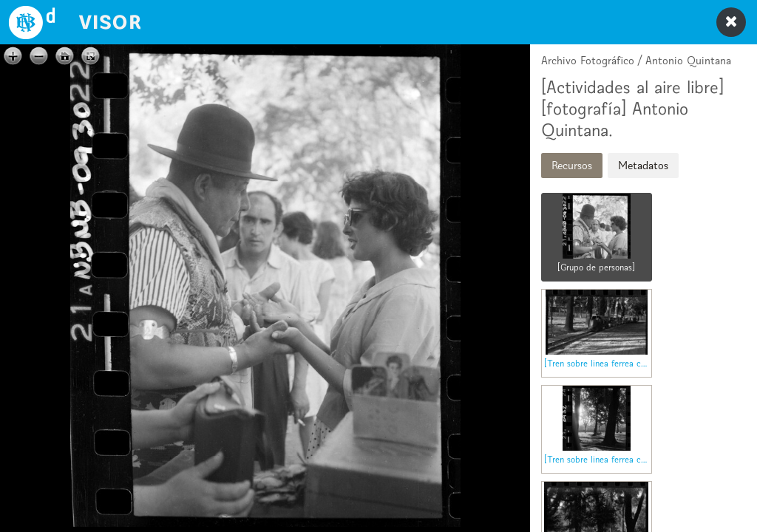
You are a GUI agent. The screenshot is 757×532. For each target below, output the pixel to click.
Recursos (572, 165)
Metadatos (643, 165)
